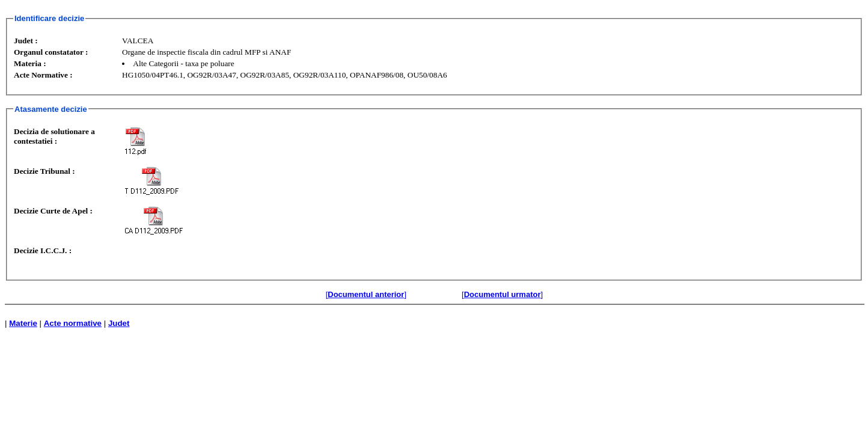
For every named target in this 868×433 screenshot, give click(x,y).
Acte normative (73, 323)
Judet (119, 323)
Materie (23, 323)
